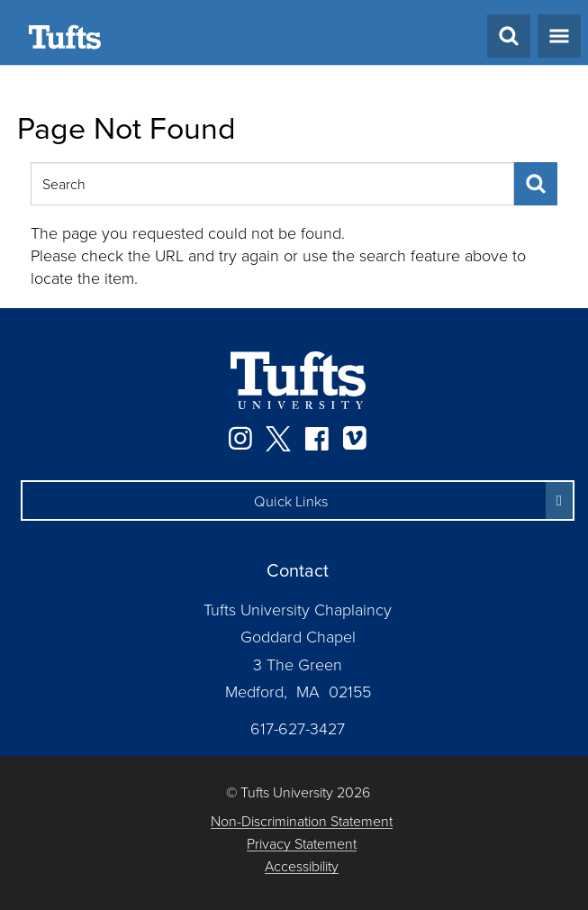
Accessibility (302, 866)
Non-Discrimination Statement (302, 821)
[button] (298, 501)
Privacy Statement (302, 844)
